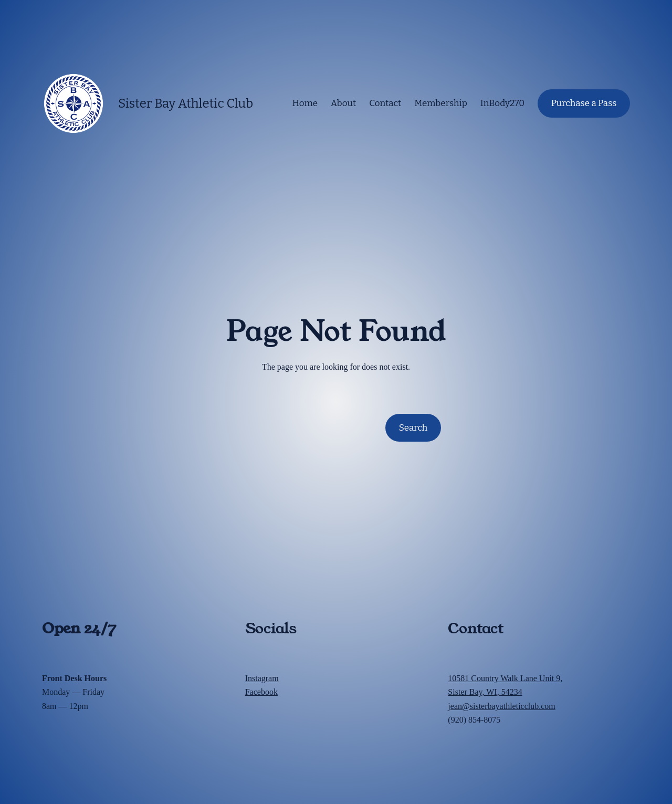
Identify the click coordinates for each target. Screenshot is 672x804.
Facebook (261, 692)
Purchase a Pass (584, 103)
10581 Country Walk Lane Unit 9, (505, 678)
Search (413, 428)
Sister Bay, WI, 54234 (485, 692)
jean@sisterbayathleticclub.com (501, 706)
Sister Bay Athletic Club (186, 103)
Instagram (262, 678)
